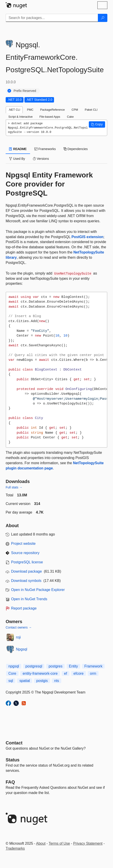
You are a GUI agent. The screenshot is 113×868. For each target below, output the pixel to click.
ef (65, 673)
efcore (78, 673)
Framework (93, 666)
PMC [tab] (30, 110)
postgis (42, 681)
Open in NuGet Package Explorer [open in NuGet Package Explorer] (38, 590)
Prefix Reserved (25, 91)
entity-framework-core (40, 673)
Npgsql (22, 649)
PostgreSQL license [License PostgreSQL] (27, 562)
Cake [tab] (70, 117)
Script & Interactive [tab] (20, 117)
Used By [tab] (17, 159)
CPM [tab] (75, 110)
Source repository (25, 553)
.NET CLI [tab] (14, 110)
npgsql (14, 666)
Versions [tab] (41, 159)
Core (12, 673)
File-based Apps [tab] (50, 117)
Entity (73, 666)
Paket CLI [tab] (91, 110)
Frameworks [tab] (45, 149)
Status (13, 760)
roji (18, 637)
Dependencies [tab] (76, 149)
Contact (14, 743)
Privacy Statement (88, 843)
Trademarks (15, 848)
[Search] (103, 18)
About (41, 843)
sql (11, 681)
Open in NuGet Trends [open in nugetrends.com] (29, 599)
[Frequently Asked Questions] (10, 782)
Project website (23, 544)
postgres (55, 666)
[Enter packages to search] (52, 18)
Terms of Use (59, 843)
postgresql (34, 666)
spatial (25, 681)
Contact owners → (19, 627)
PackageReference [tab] (53, 110)
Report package (24, 608)
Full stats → (14, 487)
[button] (97, 124)
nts (57, 681)
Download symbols (26, 581)
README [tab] (18, 149)
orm (93, 673)
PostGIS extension (87, 237)
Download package (26, 571)
